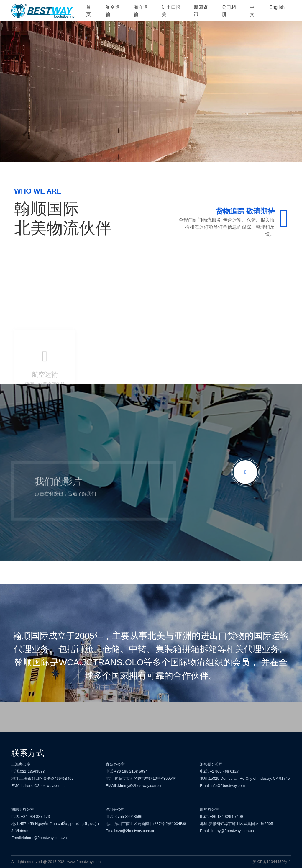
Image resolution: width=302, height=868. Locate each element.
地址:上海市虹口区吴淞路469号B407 (42, 778)
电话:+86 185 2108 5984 (127, 771)
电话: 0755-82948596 (124, 817)
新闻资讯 (201, 11)
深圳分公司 (115, 809)
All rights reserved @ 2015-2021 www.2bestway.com (56, 862)
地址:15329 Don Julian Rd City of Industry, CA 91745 (245, 778)
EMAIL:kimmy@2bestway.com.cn (134, 786)
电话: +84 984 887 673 (31, 817)
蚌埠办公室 (210, 809)
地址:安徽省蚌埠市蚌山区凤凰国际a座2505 (237, 824)
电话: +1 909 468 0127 (219, 771)
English (277, 7)
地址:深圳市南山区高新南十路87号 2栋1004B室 (146, 824)
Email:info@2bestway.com (222, 786)
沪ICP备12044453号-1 (272, 862)
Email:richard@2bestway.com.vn (39, 838)
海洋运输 (141, 11)
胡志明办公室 (23, 809)
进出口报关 (171, 11)
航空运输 (113, 11)
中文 (252, 11)
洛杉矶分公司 (211, 764)
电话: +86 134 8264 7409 (221, 817)
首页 (88, 11)
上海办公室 (21, 764)
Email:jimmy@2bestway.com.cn (227, 831)
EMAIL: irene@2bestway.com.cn (39, 786)
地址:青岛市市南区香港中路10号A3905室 (141, 778)
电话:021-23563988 (28, 771)
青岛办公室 (115, 764)
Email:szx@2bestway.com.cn (130, 831)
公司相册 (229, 11)
